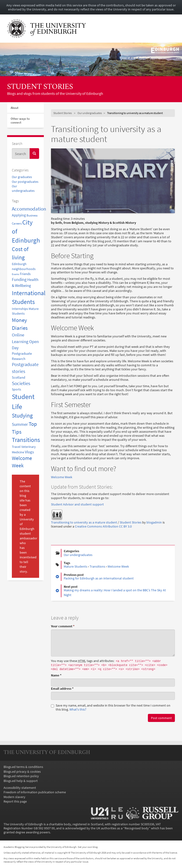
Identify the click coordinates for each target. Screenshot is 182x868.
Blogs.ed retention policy (21, 776)
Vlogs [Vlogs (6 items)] (29, 452)
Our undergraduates (90, 113)
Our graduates (22, 177)
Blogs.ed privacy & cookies (22, 772)
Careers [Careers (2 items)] (17, 223)
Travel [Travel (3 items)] (16, 447)
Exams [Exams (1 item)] (16, 274)
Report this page (15, 801)
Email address (62, 689)
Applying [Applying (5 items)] (19, 215)
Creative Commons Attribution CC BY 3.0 (103, 526)
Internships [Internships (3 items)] (20, 309)
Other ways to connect (20, 121)
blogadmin (154, 522)
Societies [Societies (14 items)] (21, 383)
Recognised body (137, 828)
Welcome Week (62, 477)
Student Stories (40, 87)
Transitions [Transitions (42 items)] (26, 440)
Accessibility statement (20, 788)
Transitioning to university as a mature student (84, 522)
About (15, 108)
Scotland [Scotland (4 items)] (18, 377)
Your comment (63, 626)
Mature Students (75, 567)
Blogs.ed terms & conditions (23, 767)
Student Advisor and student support (77, 504)
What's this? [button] (78, 710)
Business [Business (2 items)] (32, 215)
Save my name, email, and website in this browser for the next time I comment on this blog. (111, 707)
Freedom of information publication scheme (35, 792)
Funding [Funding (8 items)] (19, 279)
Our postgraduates (25, 182)
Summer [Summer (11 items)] (20, 424)
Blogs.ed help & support (21, 781)
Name (56, 675)
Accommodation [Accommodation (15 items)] (29, 209)
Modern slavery (14, 797)
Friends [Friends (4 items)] (25, 274)
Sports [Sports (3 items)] (16, 389)
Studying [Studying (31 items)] (22, 416)
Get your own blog (88, 847)
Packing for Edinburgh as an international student (99, 578)
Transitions (97, 567)
